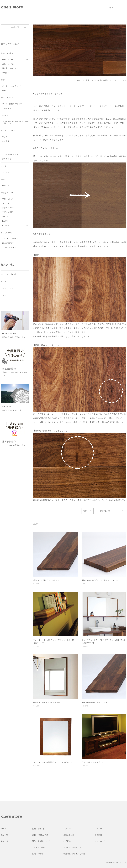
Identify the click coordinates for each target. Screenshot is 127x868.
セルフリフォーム (8, 98)
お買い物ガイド (38, 829)
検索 (119, 8)
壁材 (3, 80)
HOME (79, 80)
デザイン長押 (8, 212)
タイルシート (8, 172)
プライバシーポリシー (72, 847)
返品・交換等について (41, 841)
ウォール (6, 203)
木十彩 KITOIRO (8, 193)
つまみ (5, 137)
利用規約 (67, 841)
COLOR (5, 217)
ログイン (112, 8)
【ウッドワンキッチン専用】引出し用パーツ (16, 122)
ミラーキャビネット (10, 154)
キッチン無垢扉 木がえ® (12, 104)
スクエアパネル (8, 208)
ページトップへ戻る (122, 796)
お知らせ (5, 841)
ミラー (4, 148)
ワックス (6, 186)
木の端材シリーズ (9, 248)
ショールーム (100, 841)
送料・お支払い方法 (40, 835)
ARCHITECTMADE (10, 239)
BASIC (5, 221)
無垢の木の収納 (7, 53)
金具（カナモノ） (9, 64)
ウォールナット (119, 80)
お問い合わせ (38, 854)
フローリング (8, 199)
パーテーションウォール (12, 86)
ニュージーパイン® (9, 274)
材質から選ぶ (103, 80)
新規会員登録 (69, 835)
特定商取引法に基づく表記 (74, 854)
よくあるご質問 (38, 847)
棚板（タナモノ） (9, 59)
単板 (4, 91)
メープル (5, 296)
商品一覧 (90, 80)
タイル (4, 166)
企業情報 (98, 835)
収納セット (7, 73)
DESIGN (5, 225)
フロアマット (8, 108)
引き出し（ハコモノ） (11, 68)
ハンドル (6, 141)
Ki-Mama (98, 829)
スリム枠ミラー (8, 159)
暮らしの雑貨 (6, 233)
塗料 (3, 179)
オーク (4, 281)
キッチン (5, 116)
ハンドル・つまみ (8, 131)
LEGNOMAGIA (8, 243)
